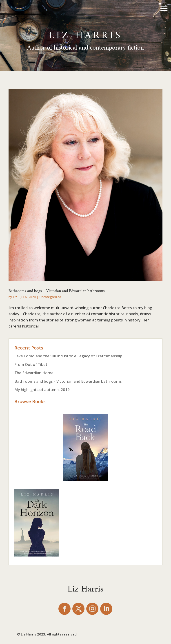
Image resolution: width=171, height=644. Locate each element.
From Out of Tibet (31, 364)
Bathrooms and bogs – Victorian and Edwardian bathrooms (57, 290)
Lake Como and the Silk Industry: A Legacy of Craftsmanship (68, 356)
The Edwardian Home (34, 373)
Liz (15, 297)
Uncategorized (50, 297)
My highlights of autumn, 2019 (42, 390)
